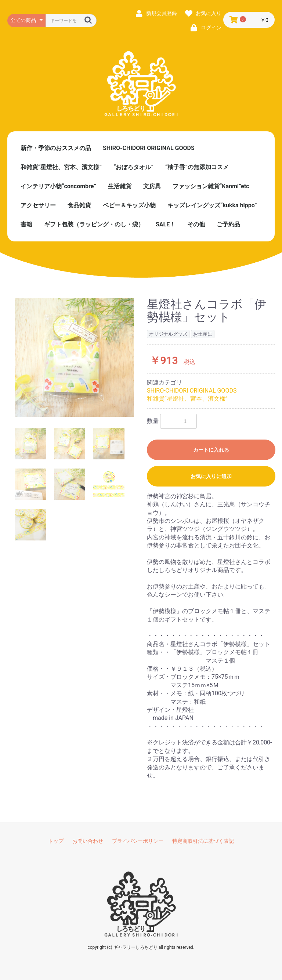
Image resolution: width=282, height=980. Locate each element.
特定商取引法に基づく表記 (203, 841)
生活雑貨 (120, 186)
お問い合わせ (88, 841)
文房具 (152, 186)
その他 (196, 224)
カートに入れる (211, 450)
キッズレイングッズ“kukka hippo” (212, 205)
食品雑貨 (79, 205)
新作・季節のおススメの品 (56, 148)
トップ (56, 841)
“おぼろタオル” (133, 167)
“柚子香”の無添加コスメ (197, 167)
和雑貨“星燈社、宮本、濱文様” (61, 167)
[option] (74, 357)
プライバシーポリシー (138, 841)
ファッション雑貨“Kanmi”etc (211, 186)
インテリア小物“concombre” (58, 186)
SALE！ (166, 224)
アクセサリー (38, 205)
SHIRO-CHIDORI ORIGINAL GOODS (149, 148)
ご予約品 (228, 224)
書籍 (26, 224)
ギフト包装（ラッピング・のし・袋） (94, 224)
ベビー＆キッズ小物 (129, 205)
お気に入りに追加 (211, 476)
